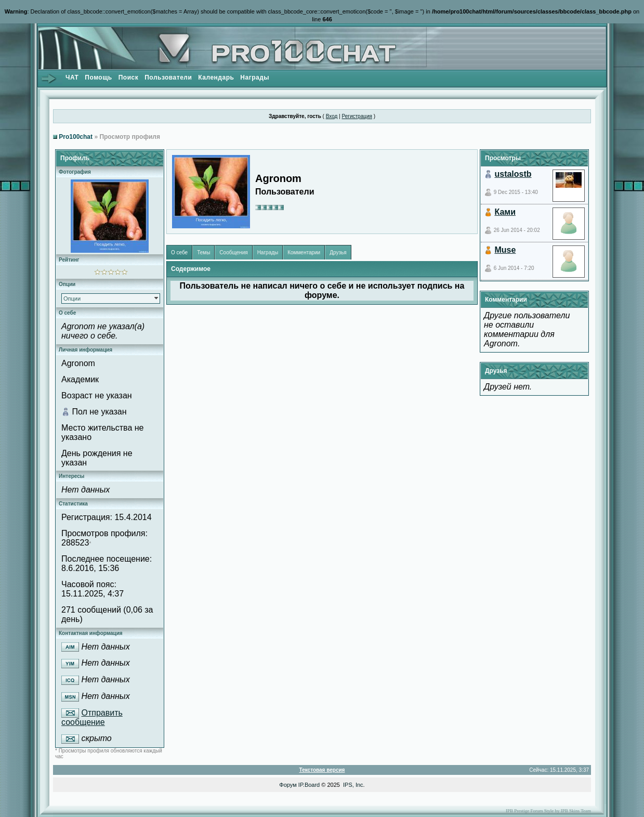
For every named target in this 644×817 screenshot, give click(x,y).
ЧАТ (72, 77)
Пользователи (168, 77)
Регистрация (357, 116)
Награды (255, 77)
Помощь (98, 77)
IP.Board (309, 785)
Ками (505, 212)
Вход (332, 116)
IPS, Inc (353, 785)
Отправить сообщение (92, 718)
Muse (505, 250)
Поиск (129, 77)
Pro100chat (76, 137)
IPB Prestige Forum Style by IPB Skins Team (548, 811)
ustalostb (513, 174)
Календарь (216, 77)
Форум (288, 785)
